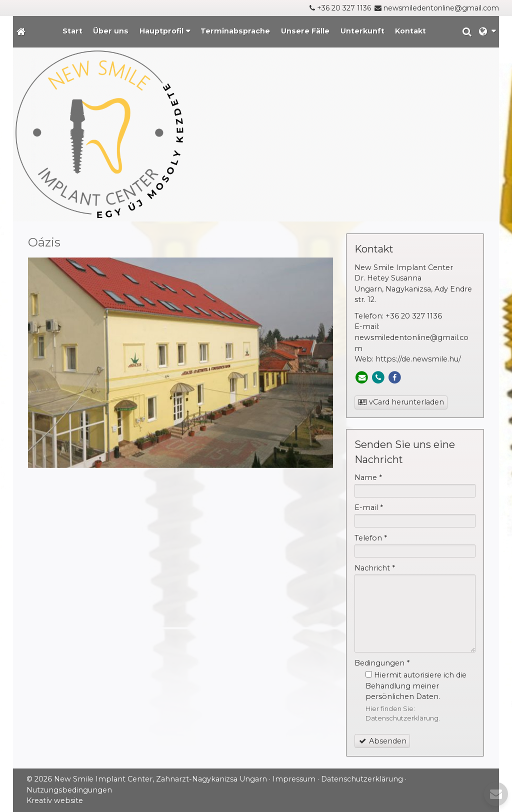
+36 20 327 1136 (344, 8)
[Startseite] (21, 32)
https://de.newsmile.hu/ (418, 359)
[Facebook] (395, 378)
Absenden (382, 741)
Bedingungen (382, 663)
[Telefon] (378, 378)
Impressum (294, 779)
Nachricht (375, 568)
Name (368, 477)
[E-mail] (362, 378)
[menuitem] (72, 32)
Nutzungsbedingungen (69, 790)
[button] (487, 32)
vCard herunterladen (401, 402)
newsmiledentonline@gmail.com (441, 8)
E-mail (369, 507)
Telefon (371, 538)
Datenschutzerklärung (402, 718)
